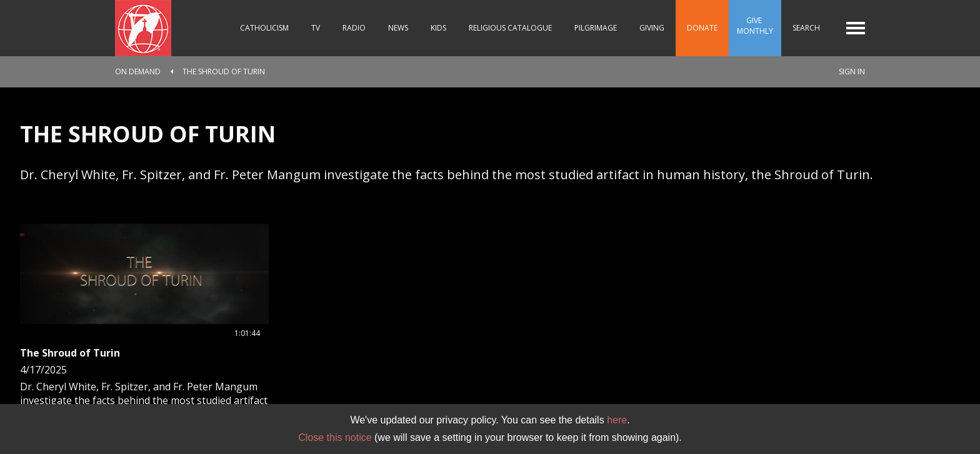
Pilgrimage (596, 28)
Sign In (852, 72)
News (398, 28)
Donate (702, 28)
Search (806, 28)
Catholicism (264, 28)
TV (316, 28)
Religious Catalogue (510, 28)
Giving (652, 28)
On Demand (138, 72)
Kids (438, 28)
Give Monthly (755, 26)
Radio (354, 28)
